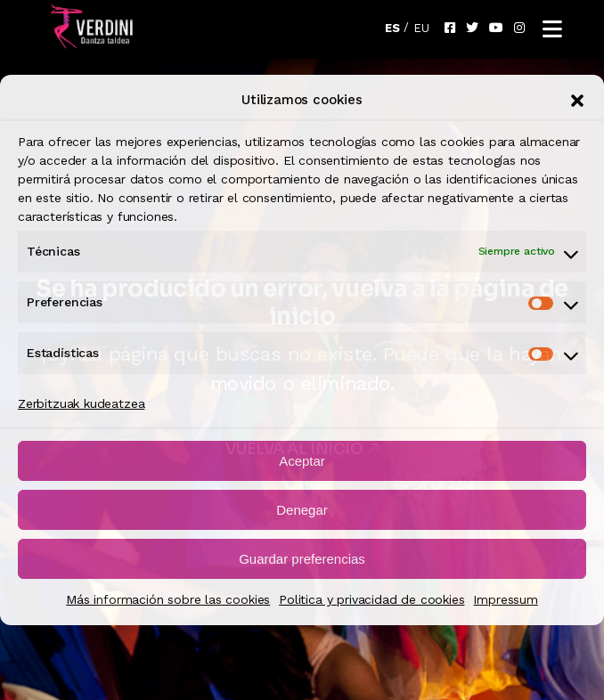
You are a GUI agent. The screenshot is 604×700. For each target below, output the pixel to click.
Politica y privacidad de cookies (371, 599)
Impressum (505, 599)
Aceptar (302, 461)
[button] (577, 101)
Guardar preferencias (302, 559)
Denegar (302, 510)
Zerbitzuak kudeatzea (81, 403)
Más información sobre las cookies (168, 599)
